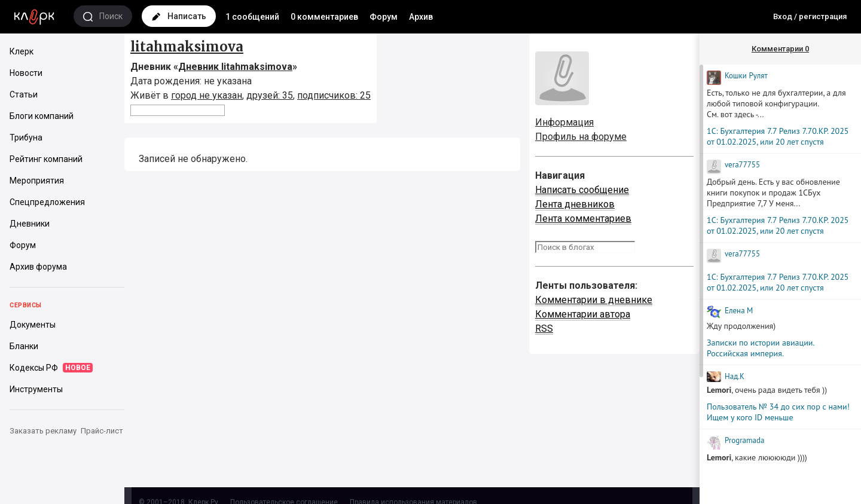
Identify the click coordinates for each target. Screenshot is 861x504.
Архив (421, 17)
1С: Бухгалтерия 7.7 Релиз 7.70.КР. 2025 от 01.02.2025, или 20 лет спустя (778, 136)
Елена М (739, 311)
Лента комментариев (583, 219)
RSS (544, 329)
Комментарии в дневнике (594, 300)
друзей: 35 (270, 95)
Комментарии (780, 49)
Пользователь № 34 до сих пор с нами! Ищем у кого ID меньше (778, 412)
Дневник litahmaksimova (235, 67)
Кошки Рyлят (746, 76)
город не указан (207, 95)
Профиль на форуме (581, 137)
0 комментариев (324, 17)
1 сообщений (252, 17)
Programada (745, 440)
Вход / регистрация (810, 16)
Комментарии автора (583, 314)
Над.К (735, 376)
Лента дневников (575, 204)
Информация (564, 122)
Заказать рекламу (43, 431)
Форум (384, 17)
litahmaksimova (187, 47)
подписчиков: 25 (334, 95)
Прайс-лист (102, 431)
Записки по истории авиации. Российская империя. (760, 348)
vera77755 (742, 165)
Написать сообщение (582, 190)
